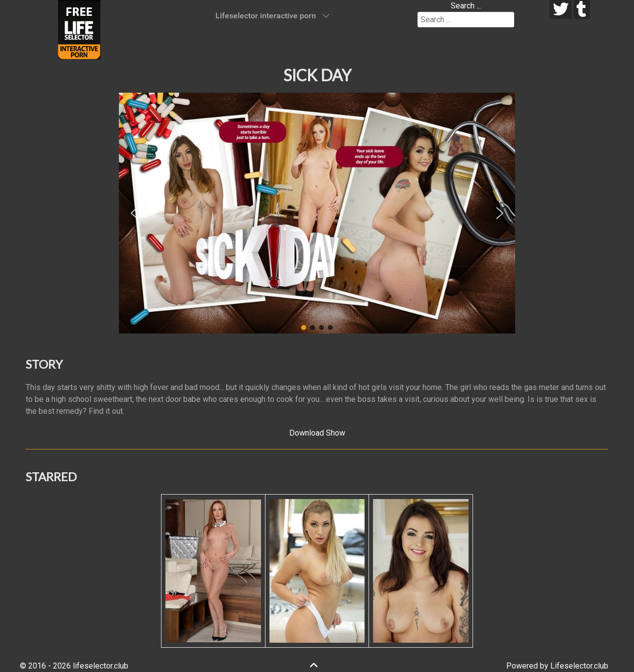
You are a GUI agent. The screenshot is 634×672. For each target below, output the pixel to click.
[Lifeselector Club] (79, 29)
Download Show (317, 433)
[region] (317, 213)
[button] (134, 213)
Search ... (466, 6)
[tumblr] (582, 9)
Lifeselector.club (579, 666)
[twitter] (560, 9)
